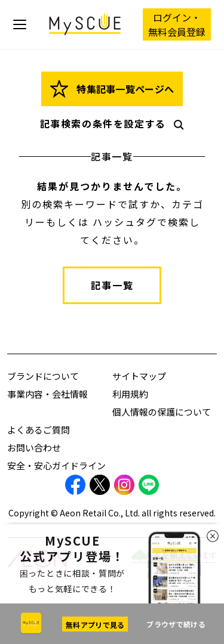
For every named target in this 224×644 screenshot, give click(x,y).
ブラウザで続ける (176, 624)
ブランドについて (43, 376)
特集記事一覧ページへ (112, 89)
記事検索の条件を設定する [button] (116, 123)
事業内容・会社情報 (47, 394)
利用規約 (130, 394)
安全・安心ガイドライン (56, 465)
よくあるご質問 (39, 430)
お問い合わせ (34, 448)
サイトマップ (139, 376)
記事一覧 (112, 285)
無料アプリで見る (95, 625)
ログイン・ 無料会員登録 (177, 24)
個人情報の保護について (162, 412)
